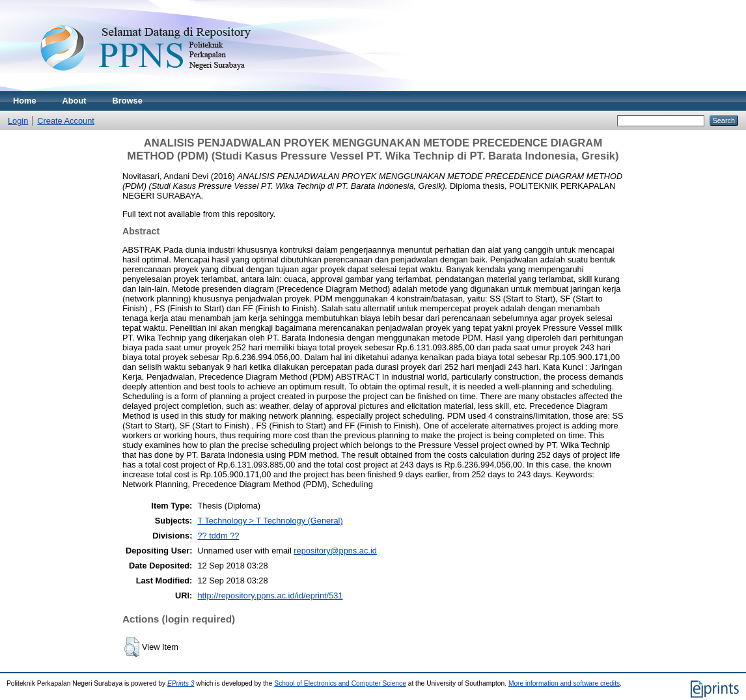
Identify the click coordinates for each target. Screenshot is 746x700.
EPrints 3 (181, 683)
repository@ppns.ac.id (335, 551)
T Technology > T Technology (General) (270, 521)
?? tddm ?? (218, 536)
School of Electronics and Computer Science (340, 683)
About (75, 101)
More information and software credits (564, 683)
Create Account (66, 121)
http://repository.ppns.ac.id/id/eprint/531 (270, 595)
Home (25, 101)
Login (18, 121)
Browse (128, 101)
